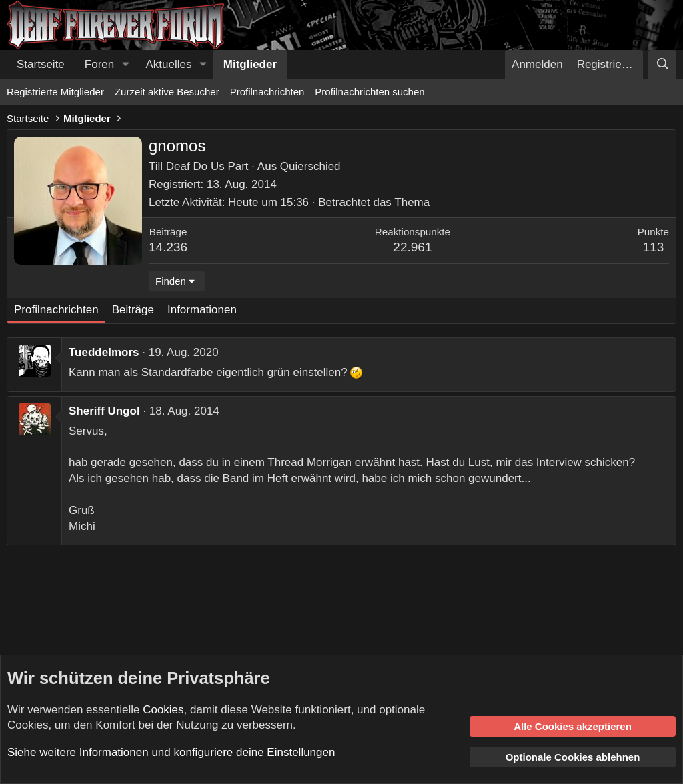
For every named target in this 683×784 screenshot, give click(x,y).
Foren (99, 64)
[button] (125, 65)
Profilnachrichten (267, 92)
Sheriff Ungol (104, 411)
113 (654, 247)
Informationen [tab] (202, 310)
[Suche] (662, 65)
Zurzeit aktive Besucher (167, 92)
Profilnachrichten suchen (370, 92)
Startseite (41, 64)
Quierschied (310, 166)
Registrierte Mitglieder (55, 92)
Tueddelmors (104, 352)
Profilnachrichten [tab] (56, 310)
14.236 (168, 247)
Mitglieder (250, 64)
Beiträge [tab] (133, 310)
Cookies (163, 710)
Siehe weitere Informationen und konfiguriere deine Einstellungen (171, 752)
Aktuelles (169, 64)
